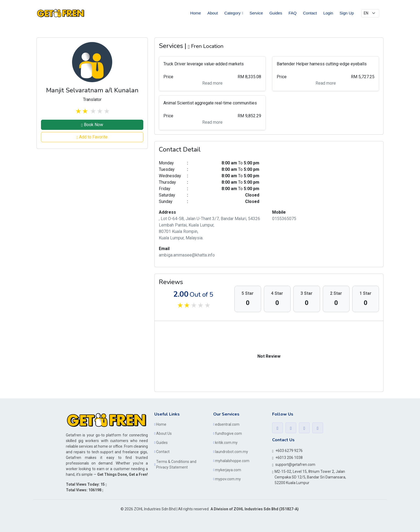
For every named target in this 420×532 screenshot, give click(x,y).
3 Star (307, 293)
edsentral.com (227, 424)
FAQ (292, 13)
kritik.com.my (226, 443)
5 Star (248, 293)
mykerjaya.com (228, 470)
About (213, 13)
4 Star (277, 293)
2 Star (336, 293)
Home (196, 13)
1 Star (365, 293)
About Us (164, 433)
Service (256, 13)
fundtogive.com (228, 433)
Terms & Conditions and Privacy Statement (176, 464)
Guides (276, 13)
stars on (78, 111)
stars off (93, 111)
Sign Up (347, 13)
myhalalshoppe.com (232, 461)
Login (328, 13)
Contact (310, 13)
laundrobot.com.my (232, 452)
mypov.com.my (228, 479)
